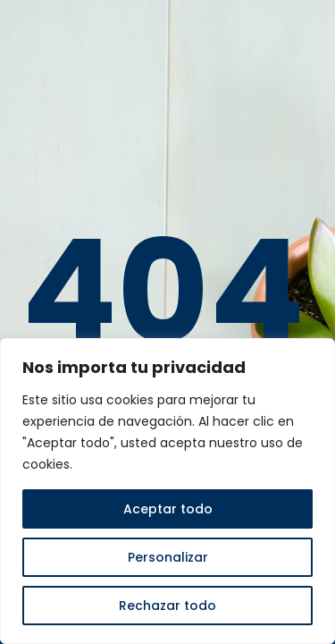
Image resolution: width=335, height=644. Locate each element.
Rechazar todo (167, 606)
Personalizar (168, 557)
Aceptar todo (168, 509)
